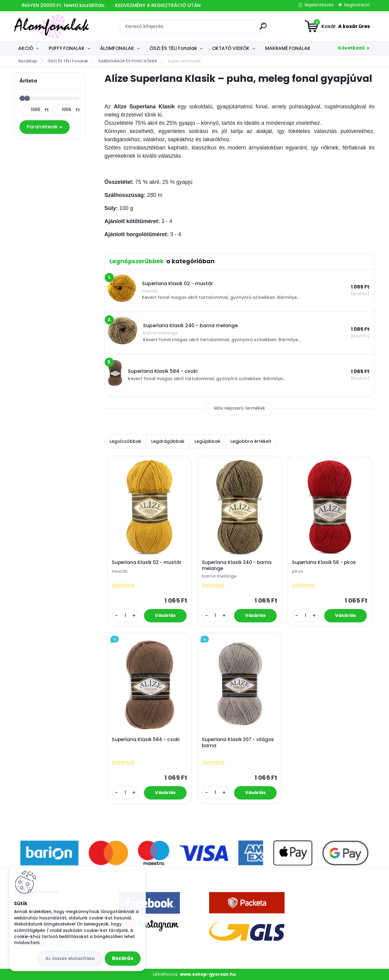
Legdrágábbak (168, 441)
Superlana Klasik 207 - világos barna (238, 743)
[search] (263, 28)
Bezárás (123, 958)
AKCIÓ (26, 48)
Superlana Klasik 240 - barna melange (237, 566)
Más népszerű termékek (240, 408)
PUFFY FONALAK (67, 48)
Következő (351, 48)
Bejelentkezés (319, 5)
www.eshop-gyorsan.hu (208, 974)
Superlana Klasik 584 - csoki (146, 740)
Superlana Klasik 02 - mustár (147, 563)
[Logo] (52, 26)
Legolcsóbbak (125, 441)
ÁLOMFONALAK (117, 48)
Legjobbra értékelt (251, 441)
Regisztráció (357, 5)
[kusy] (125, 616)
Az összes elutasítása (70, 958)
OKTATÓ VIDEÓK (231, 48)
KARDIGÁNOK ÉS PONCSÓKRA (128, 61)
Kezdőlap (28, 61)
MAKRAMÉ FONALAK (288, 48)
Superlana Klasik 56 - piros (324, 563)
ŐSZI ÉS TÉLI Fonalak (173, 48)
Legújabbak (207, 441)
